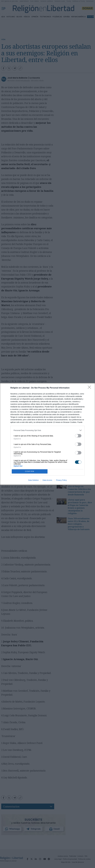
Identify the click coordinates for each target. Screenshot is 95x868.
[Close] (90, 388)
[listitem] (47, 430)
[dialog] (47, 434)
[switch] (78, 436)
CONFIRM (30, 471)
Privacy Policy (61, 480)
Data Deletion (33, 480)
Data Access (47, 480)
